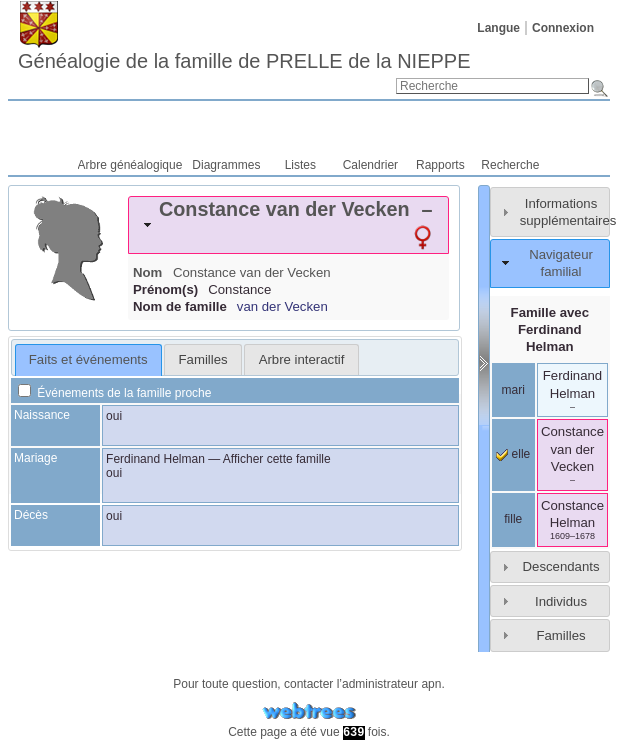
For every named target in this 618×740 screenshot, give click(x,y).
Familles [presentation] (203, 359)
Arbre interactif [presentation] (302, 359)
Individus (561, 601)
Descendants (561, 566)
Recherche (510, 165)
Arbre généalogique (130, 165)
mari (513, 390)
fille (513, 519)
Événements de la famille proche (114, 393)
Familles (560, 635)
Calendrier (370, 165)
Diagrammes (226, 165)
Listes (300, 165)
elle (513, 454)
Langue (498, 28)
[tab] (288, 225)
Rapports (440, 165)
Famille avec (550, 329)
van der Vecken (282, 306)
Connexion (563, 28)
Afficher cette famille (277, 459)
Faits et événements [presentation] (88, 359)
